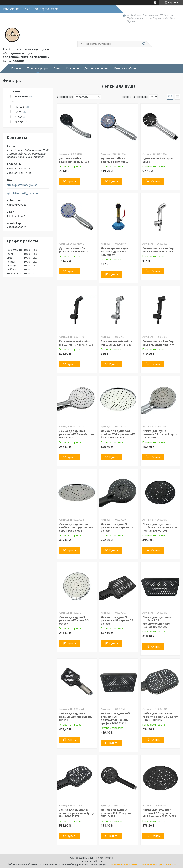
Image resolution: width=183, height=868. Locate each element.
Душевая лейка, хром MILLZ (158, 160)
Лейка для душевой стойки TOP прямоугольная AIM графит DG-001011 (115, 718)
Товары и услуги (38, 68)
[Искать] (144, 44)
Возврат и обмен (125, 68)
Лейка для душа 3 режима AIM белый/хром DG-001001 (77, 434)
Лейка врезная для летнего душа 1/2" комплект (115, 251)
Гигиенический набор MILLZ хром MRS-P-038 (158, 250)
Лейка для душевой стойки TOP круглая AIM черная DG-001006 (160, 527)
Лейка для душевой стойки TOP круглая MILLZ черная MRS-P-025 (159, 813)
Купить (72, 181)
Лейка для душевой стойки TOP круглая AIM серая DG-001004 (76, 527)
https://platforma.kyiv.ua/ (22, 185)
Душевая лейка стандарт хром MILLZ (74, 160)
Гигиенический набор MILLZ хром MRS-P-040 (116, 343)
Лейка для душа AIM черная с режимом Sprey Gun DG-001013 (76, 813)
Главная (16, 68)
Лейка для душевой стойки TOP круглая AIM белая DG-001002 (118, 434)
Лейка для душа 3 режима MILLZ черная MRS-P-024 (116, 813)
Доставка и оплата (97, 68)
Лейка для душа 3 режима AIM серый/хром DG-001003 (160, 434)
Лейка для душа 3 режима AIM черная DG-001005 (118, 527)
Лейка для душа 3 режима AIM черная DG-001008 (118, 620)
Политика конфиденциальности (158, 864)
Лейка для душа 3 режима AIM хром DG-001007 (74, 620)
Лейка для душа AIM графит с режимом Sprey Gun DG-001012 (160, 717)
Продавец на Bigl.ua (92, 861)
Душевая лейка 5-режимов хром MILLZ (74, 250)
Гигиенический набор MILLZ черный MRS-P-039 (76, 343)
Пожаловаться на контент (123, 864)
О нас (57, 68)
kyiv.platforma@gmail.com (23, 193)
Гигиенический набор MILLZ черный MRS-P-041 (160, 343)
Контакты (73, 68)
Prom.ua (108, 858)
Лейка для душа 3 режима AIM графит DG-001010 (76, 717)
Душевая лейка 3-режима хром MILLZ (115, 160)
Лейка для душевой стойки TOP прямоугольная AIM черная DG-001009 (157, 622)
